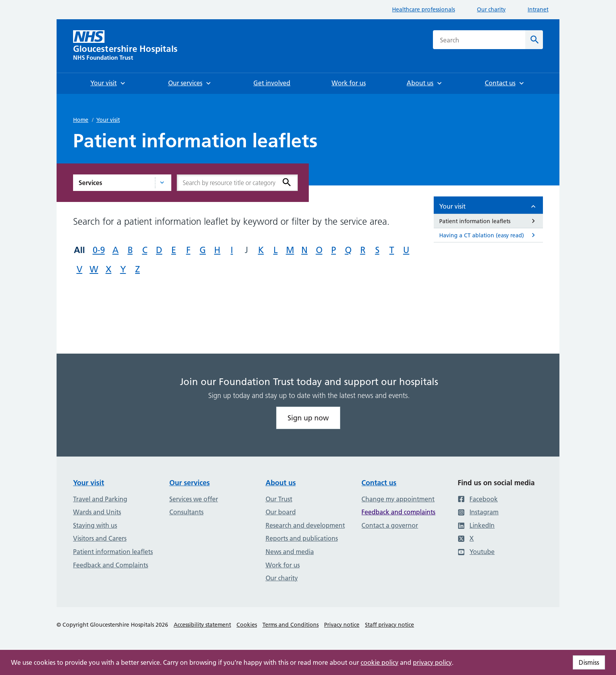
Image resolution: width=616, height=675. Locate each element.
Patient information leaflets (113, 552)
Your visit (108, 120)
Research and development (305, 525)
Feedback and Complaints (111, 565)
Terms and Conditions (291, 625)
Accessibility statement (202, 625)
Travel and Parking (100, 499)
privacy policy (432, 662)
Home (81, 120)
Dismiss (589, 662)
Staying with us (95, 525)
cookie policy (379, 662)
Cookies (247, 625)
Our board (281, 512)
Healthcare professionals (423, 9)
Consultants (186, 512)
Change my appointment (398, 499)
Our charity (491, 9)
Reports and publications (302, 538)
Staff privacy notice (390, 625)
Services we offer (194, 499)
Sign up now (308, 418)
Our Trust (279, 499)
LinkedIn (476, 525)
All (79, 250)
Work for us (283, 565)
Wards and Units (97, 512)
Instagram (478, 512)
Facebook (478, 499)
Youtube (476, 552)
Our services (190, 483)
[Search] (534, 40)
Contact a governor (390, 525)
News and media (290, 552)
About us (281, 483)
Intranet (538, 9)
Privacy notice (342, 625)
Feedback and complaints (398, 512)
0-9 (99, 250)
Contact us (379, 483)
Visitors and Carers (100, 538)
